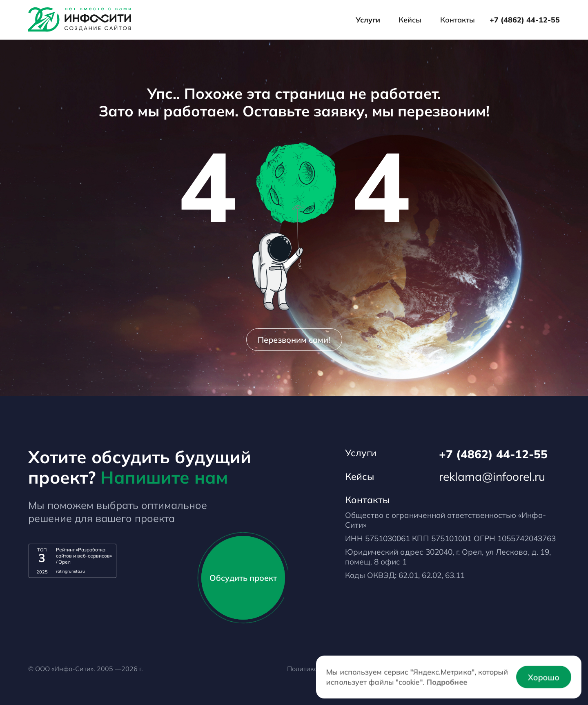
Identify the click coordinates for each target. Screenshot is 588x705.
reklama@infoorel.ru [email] (492, 476)
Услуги (368, 20)
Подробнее (447, 682)
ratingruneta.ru (70, 571)
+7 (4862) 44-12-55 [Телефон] (525, 20)
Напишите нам (164, 477)
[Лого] (80, 20)
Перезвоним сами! (294, 340)
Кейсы (410, 20)
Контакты (458, 20)
